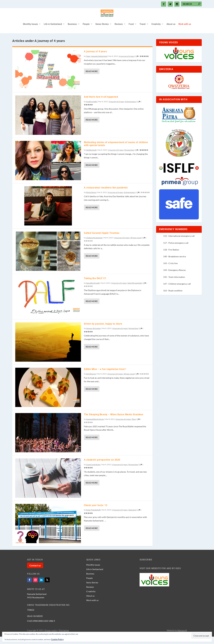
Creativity (156, 32)
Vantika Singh (91, 157)
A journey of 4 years (95, 59)
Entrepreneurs (131, 109)
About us (171, 32)
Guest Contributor (93, 472)
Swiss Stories (102, 32)
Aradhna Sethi (92, 109)
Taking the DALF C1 (95, 286)
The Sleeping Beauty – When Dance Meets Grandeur (114, 422)
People (86, 32)
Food (131, 32)
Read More (92, 79)
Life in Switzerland (53, 32)
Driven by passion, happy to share (103, 331)
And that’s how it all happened (101, 104)
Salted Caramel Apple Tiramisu (102, 240)
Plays (134, 427)
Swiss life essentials (135, 290)
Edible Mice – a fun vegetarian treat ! (105, 376)
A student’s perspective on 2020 (102, 467)
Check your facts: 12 (96, 513)
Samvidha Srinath (93, 290)
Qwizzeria (132, 517)
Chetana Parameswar (94, 245)
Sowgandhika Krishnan (95, 427)
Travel (143, 32)
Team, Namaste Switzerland (97, 64)
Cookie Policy (57, 639)
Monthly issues (93, 572)
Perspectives (129, 157)
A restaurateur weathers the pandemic (106, 195)
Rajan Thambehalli (93, 517)
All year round (136, 245)
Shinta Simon (91, 200)
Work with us (185, 32)
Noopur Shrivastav (93, 336)
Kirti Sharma (91, 381)
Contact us (35, 573)
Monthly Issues (30, 32)
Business (72, 32)
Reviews (119, 32)
